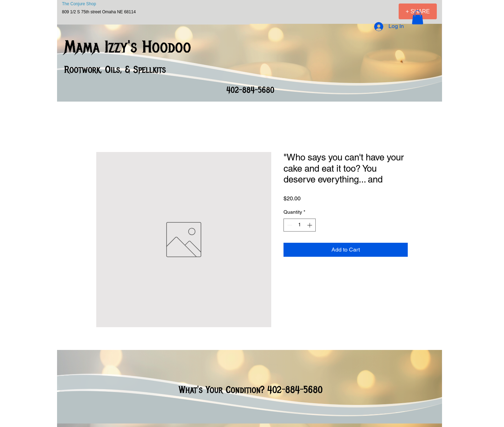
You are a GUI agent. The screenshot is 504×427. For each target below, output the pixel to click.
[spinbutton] (300, 225)
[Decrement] (289, 225)
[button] (418, 17)
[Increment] (310, 225)
